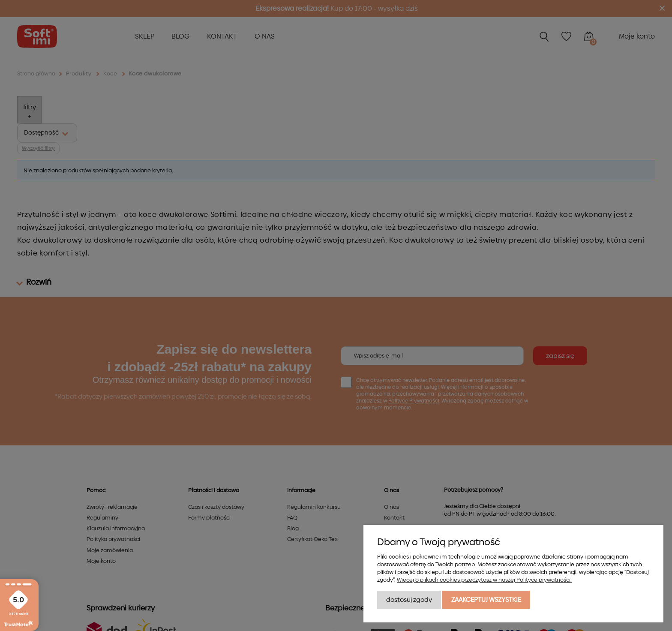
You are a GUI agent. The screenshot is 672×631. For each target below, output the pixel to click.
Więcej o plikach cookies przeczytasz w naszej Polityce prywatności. (484, 580)
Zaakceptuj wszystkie (486, 600)
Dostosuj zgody (409, 600)
